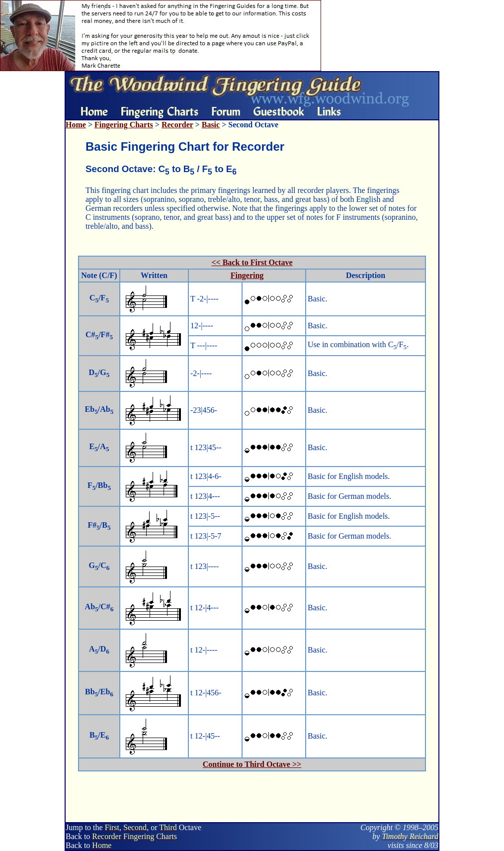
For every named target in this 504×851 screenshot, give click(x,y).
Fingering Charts (124, 125)
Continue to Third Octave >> (252, 764)
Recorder (177, 125)
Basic (211, 125)
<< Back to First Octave (252, 262)
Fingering (247, 275)
